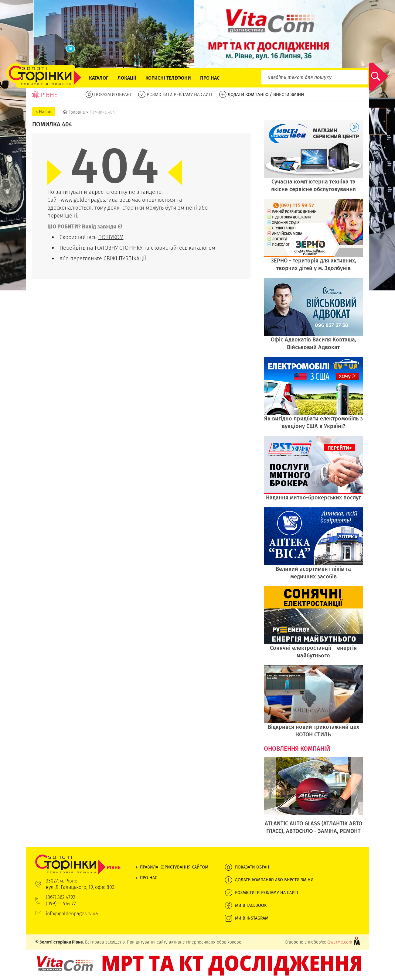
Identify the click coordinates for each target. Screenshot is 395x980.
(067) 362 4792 (61, 897)
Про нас (210, 78)
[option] (313, 799)
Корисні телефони (168, 78)
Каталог (99, 78)
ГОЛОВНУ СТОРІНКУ (119, 248)
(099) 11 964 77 (61, 904)
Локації (127, 78)
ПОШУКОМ (111, 237)
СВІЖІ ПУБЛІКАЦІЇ (125, 258)
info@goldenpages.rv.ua (72, 914)
